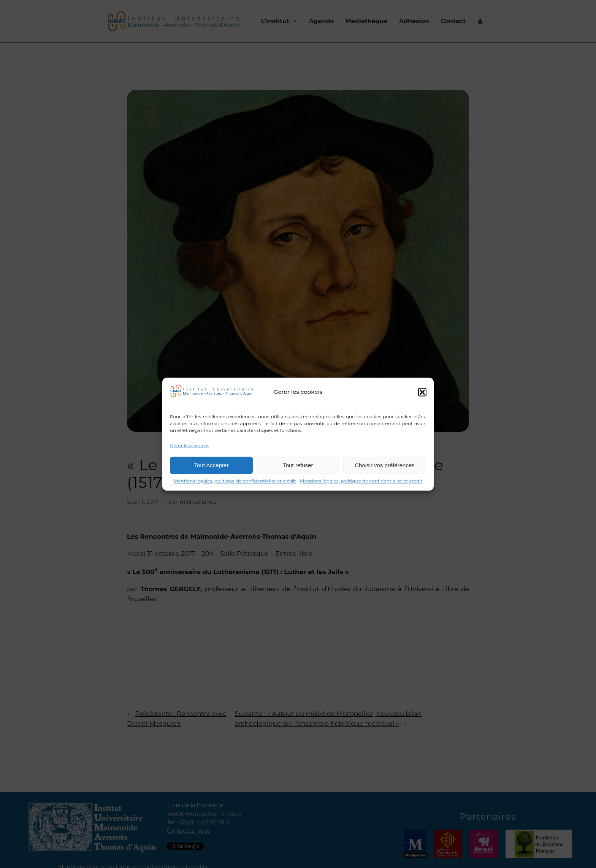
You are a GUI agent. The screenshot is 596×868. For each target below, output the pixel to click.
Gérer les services (189, 445)
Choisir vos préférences (385, 465)
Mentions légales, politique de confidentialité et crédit (235, 481)
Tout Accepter (212, 465)
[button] (422, 392)
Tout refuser (298, 465)
